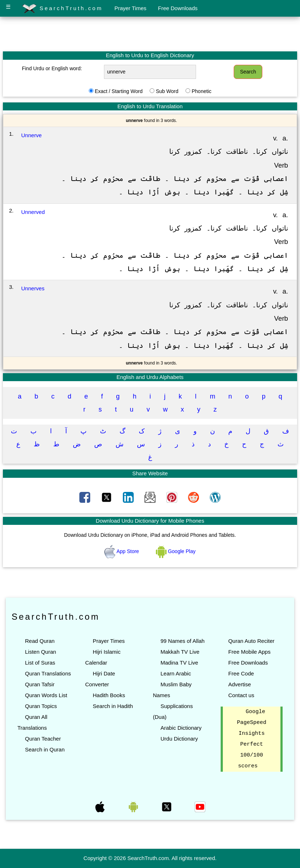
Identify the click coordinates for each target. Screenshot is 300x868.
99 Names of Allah (183, 641)
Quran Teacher (43, 739)
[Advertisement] (150, 34)
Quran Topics (41, 706)
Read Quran (40, 641)
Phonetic (201, 91)
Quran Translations (48, 673)
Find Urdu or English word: (52, 68)
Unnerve (32, 135)
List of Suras (40, 663)
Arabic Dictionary (181, 728)
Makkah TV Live (180, 652)
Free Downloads (178, 8)
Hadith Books (109, 695)
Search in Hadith (113, 706)
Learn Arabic (176, 673)
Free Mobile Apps (249, 652)
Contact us (241, 695)
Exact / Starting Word (118, 91)
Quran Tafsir (40, 684)
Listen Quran (41, 652)
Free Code (241, 673)
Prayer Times (130, 8)
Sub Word (167, 91)
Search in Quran (45, 749)
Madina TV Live (179, 663)
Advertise (240, 684)
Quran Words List (46, 695)
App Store (122, 551)
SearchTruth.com (62, 9)
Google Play (176, 551)
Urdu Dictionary (179, 739)
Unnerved (33, 212)
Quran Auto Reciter (251, 641)
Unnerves (33, 288)
